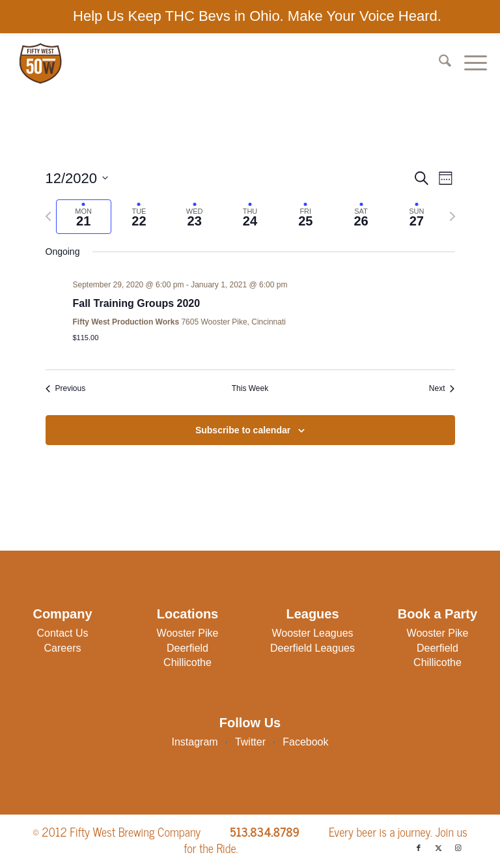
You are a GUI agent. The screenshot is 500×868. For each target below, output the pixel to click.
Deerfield (187, 648)
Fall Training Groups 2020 (137, 303)
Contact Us (62, 633)
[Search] (438, 63)
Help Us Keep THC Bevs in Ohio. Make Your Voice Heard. (257, 16)
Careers (63, 648)
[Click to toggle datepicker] (77, 178)
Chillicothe (187, 662)
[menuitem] (438, 63)
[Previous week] (48, 216)
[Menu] (469, 63)
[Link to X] (438, 848)
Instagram (195, 742)
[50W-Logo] (40, 63)
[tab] (84, 217)
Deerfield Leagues (312, 648)
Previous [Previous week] (66, 388)
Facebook (305, 742)
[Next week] (452, 216)
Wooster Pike (188, 633)
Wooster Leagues (312, 633)
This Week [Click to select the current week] (250, 388)
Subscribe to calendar (243, 430)
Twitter (250, 742)
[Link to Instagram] (458, 848)
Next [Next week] (442, 388)
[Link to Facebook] (419, 848)
